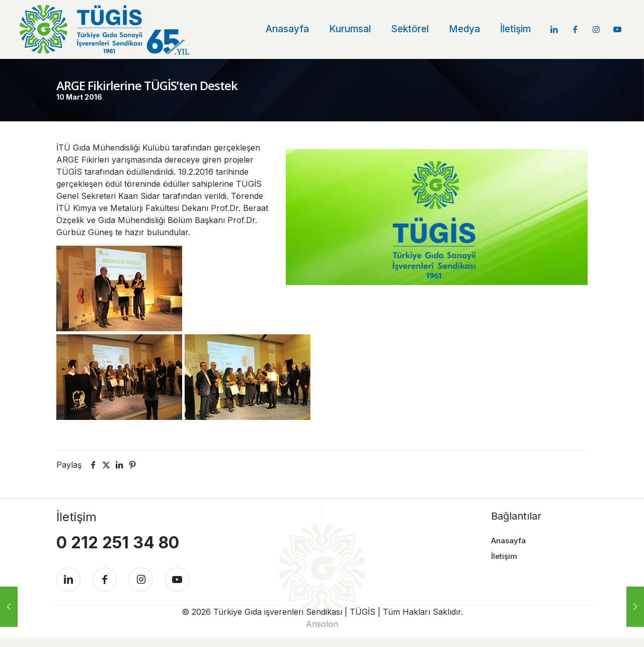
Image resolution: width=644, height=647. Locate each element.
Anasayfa (508, 538)
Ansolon (322, 633)
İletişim (504, 554)
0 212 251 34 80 (118, 541)
